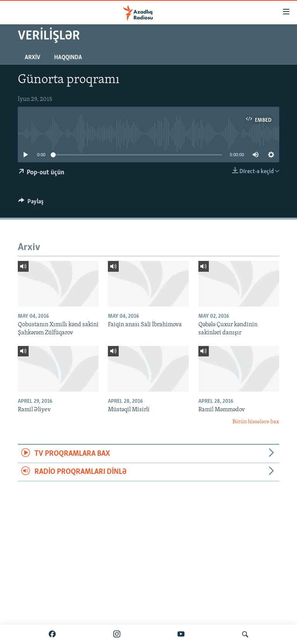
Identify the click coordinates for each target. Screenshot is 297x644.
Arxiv (32, 58)
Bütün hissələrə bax (256, 422)
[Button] (31, 203)
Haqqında (68, 58)
